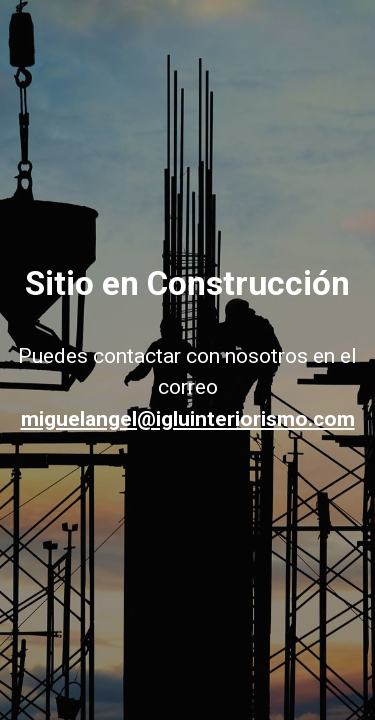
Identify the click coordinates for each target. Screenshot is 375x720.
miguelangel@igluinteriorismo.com (188, 419)
